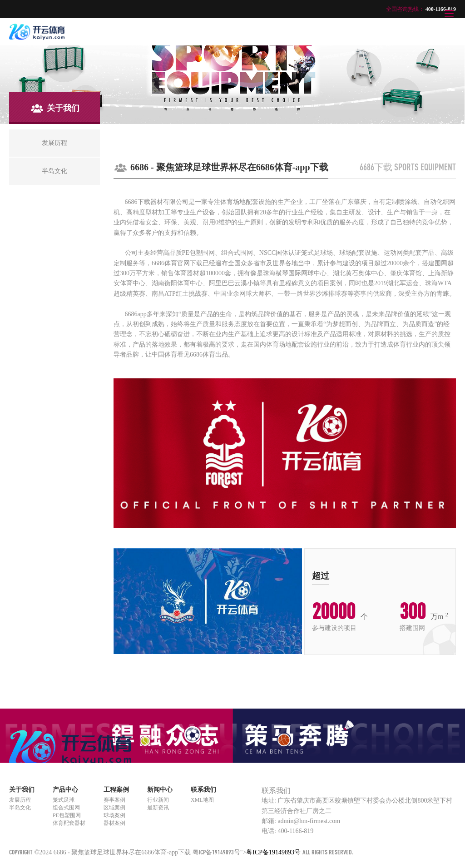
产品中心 (65, 790)
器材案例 (114, 823)
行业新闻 (158, 800)
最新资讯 (158, 808)
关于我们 (22, 790)
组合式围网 (66, 808)
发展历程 (20, 800)
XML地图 (202, 800)
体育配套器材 (69, 823)
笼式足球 (64, 800)
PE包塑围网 (67, 815)
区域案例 (114, 808)
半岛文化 (20, 808)
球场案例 (114, 815)
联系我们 (203, 790)
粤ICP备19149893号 (216, 852)
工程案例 (116, 790)
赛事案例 (114, 800)
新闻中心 (160, 790)
